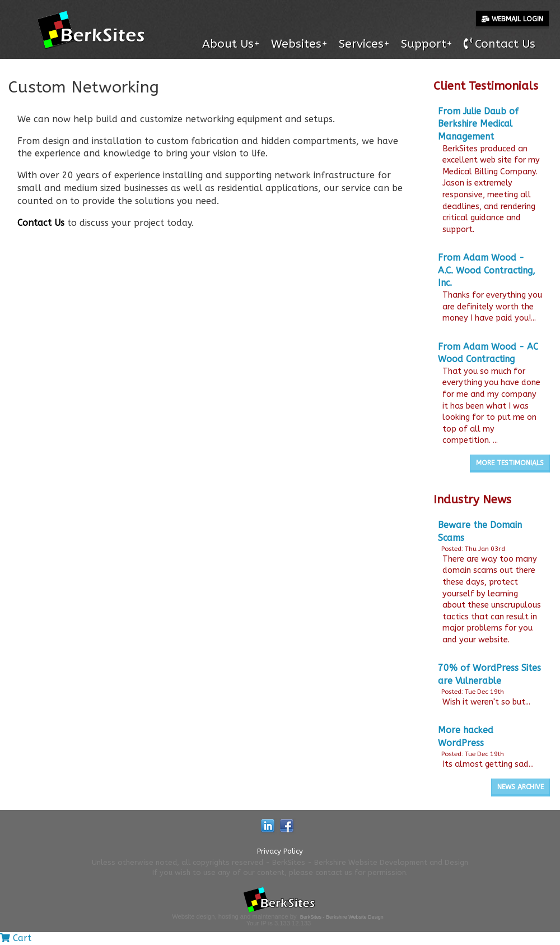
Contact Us (41, 223)
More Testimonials (510, 463)
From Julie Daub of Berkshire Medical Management (478, 124)
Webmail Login (512, 19)
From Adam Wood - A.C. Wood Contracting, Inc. (487, 270)
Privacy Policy (280, 851)
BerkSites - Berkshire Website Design (342, 917)
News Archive (521, 787)
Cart (16, 938)
